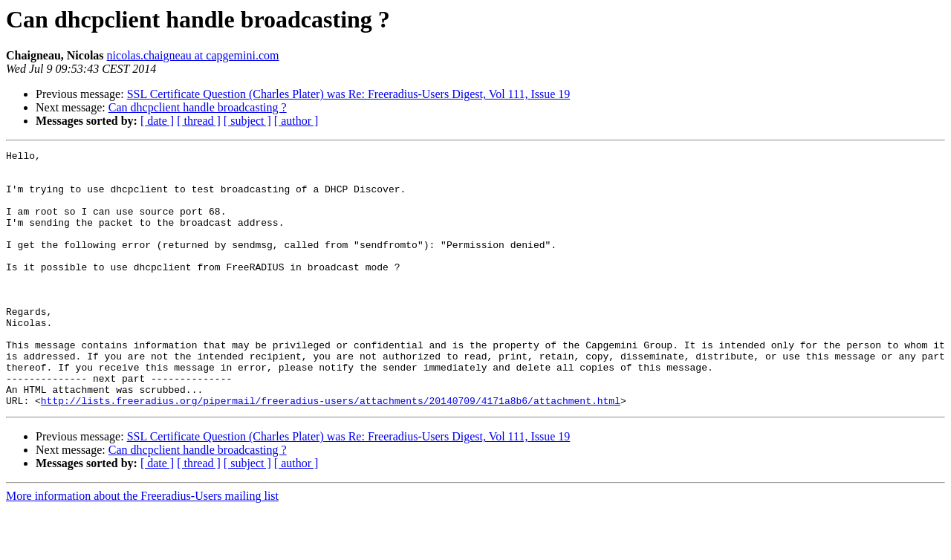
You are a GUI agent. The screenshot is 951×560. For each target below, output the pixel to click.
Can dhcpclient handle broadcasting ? (198, 107)
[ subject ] (247, 121)
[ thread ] (199, 121)
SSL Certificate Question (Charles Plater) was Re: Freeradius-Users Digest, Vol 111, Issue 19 (349, 94)
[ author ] (296, 121)
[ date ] (157, 121)
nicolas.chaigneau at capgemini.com (193, 55)
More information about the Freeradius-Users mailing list (142, 547)
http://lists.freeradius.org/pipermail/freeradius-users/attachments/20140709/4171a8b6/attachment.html (331, 452)
